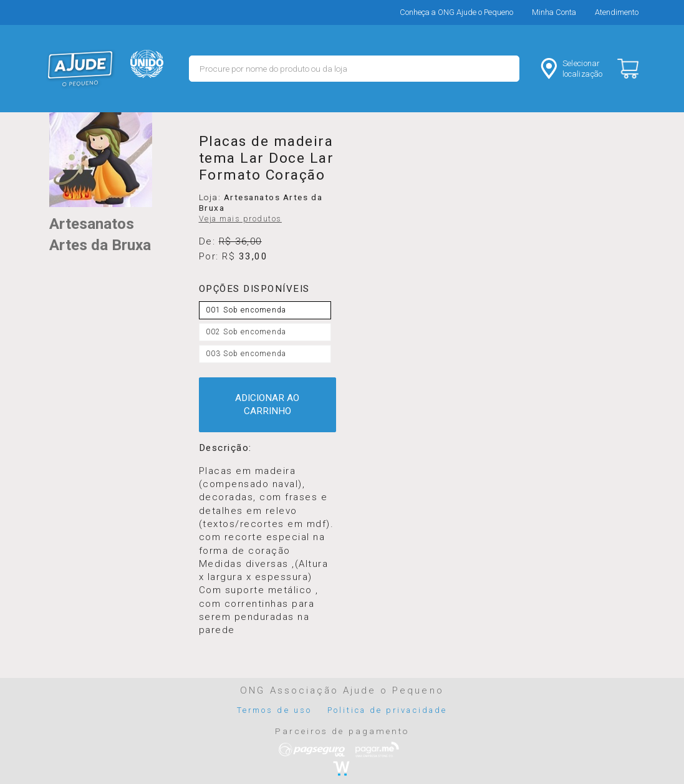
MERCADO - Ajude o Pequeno (80, 69)
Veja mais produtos (240, 219)
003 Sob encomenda (246, 354)
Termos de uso (274, 710)
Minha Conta (554, 12)
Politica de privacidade (387, 710)
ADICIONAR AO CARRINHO (267, 404)
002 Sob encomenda (246, 332)
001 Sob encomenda (246, 310)
